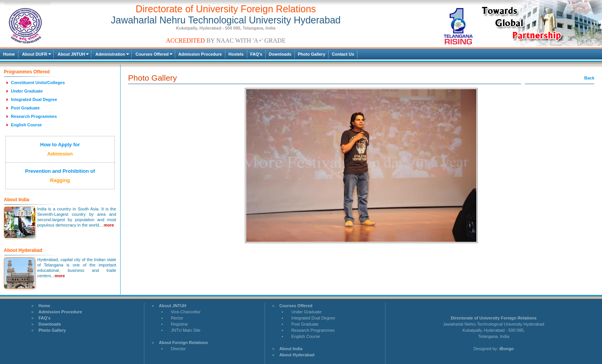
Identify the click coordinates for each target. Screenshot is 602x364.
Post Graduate (305, 324)
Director (178, 349)
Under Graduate (307, 312)
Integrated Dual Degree (313, 318)
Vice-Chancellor (186, 312)
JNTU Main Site (186, 330)
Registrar (179, 324)
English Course (306, 336)
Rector (177, 318)
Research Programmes (313, 330)
